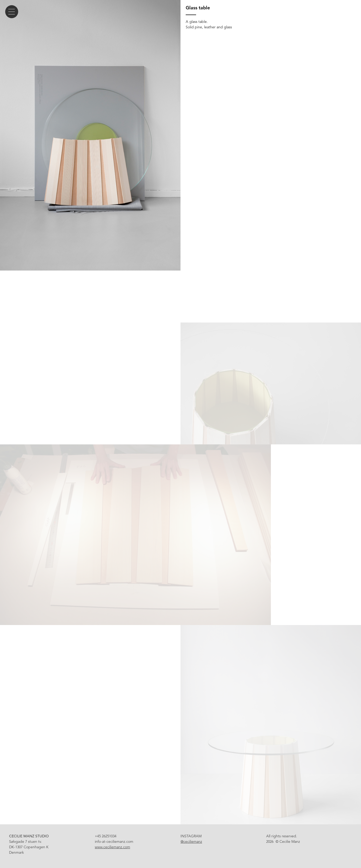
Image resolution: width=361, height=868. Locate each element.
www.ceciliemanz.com (112, 847)
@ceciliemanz (191, 842)
